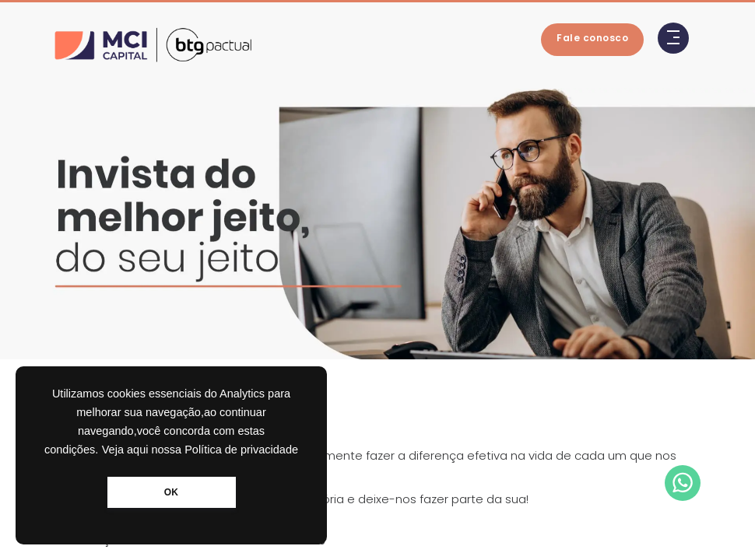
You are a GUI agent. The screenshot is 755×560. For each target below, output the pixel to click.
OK (171, 492)
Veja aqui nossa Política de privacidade (200, 450)
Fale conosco (592, 38)
